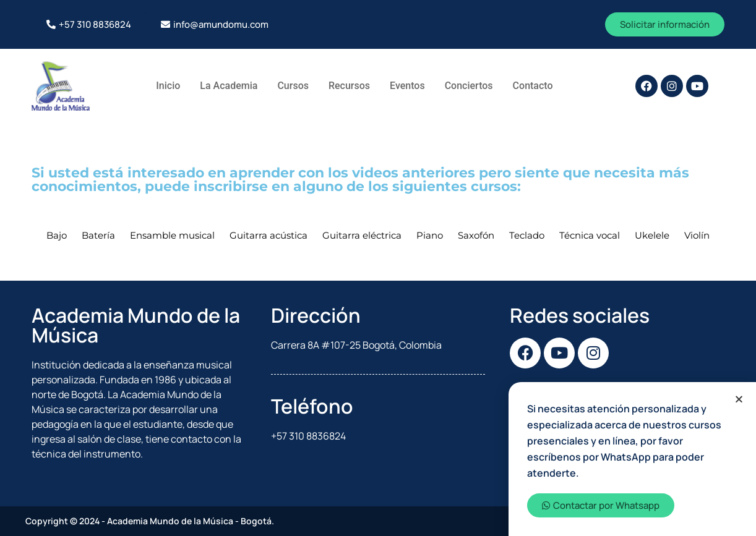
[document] (378, 268)
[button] (739, 399)
